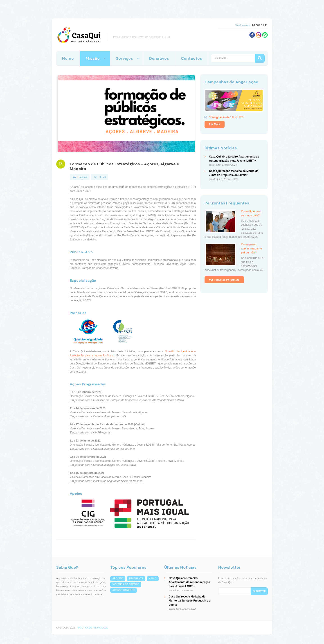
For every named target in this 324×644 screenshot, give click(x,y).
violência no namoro (126, 584)
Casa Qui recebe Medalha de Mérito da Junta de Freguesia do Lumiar (189, 601)
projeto (118, 578)
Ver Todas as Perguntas (224, 280)
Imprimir (80, 177)
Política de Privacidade (93, 628)
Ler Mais (215, 124)
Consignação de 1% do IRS (226, 117)
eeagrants (136, 578)
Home (68, 58)
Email (100, 177)
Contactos (191, 58)
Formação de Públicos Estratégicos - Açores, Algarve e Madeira (124, 167)
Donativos (159, 58)
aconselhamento (124, 590)
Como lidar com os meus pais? (251, 213)
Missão (93, 58)
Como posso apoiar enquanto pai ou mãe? (251, 249)
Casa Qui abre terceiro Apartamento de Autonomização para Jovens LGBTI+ (189, 582)
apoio (153, 578)
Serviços (124, 58)
